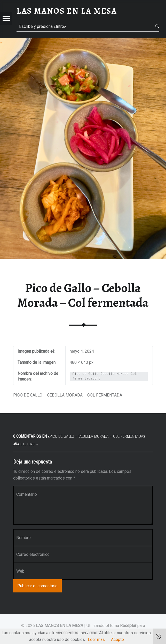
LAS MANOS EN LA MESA (60, 626)
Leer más (96, 639)
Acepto (117, 639)
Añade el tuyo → (26, 444)
